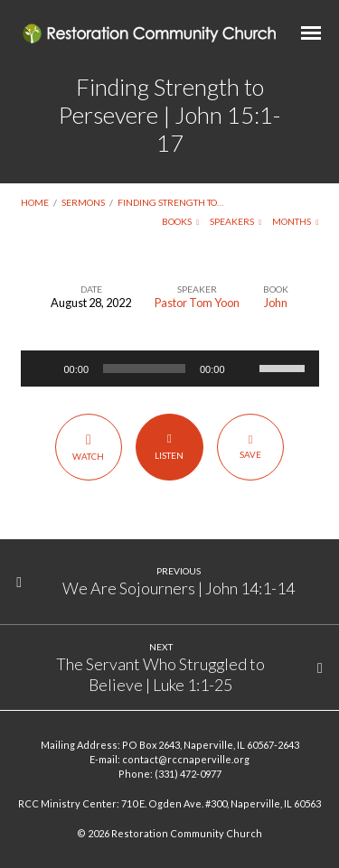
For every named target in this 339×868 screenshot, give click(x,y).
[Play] (44, 369)
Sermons (83, 202)
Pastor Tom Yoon (197, 303)
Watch (88, 447)
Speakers (236, 221)
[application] (170, 369)
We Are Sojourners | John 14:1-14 (179, 588)
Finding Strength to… (170, 202)
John (276, 303)
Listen (169, 446)
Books (181, 221)
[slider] (144, 369)
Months (296, 221)
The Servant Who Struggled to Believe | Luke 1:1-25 (160, 674)
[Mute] (245, 369)
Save (251, 446)
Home (35, 202)
